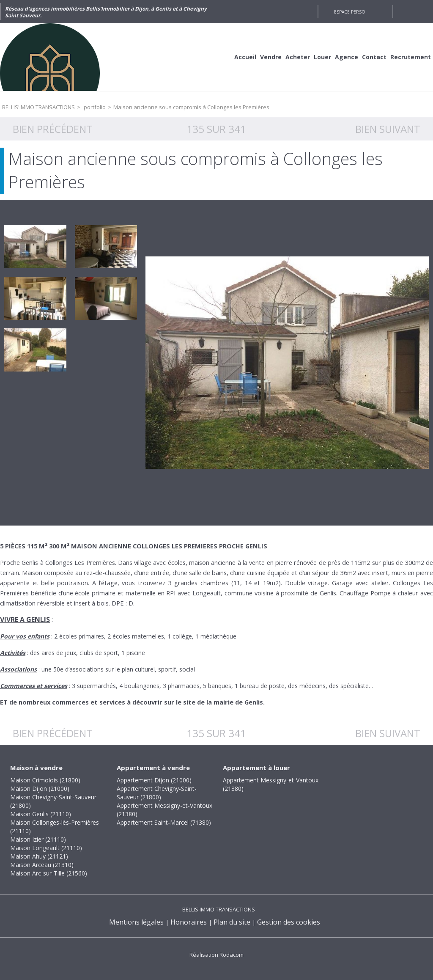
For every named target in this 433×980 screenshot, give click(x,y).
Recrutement (411, 57)
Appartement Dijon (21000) (154, 780)
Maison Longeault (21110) (46, 848)
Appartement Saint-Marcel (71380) (164, 822)
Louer (322, 57)
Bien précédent (53, 129)
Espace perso (350, 12)
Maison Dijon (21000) (40, 789)
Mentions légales (136, 922)
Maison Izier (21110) (38, 839)
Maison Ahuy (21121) (39, 856)
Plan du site (232, 922)
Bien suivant (388, 129)
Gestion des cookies (289, 922)
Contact (374, 57)
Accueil (245, 57)
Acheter (298, 57)
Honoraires (189, 922)
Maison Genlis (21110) (41, 814)
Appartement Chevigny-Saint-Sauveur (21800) (157, 793)
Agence (347, 57)
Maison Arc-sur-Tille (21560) (49, 873)
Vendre (271, 57)
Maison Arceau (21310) (42, 865)
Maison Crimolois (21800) (45, 780)
